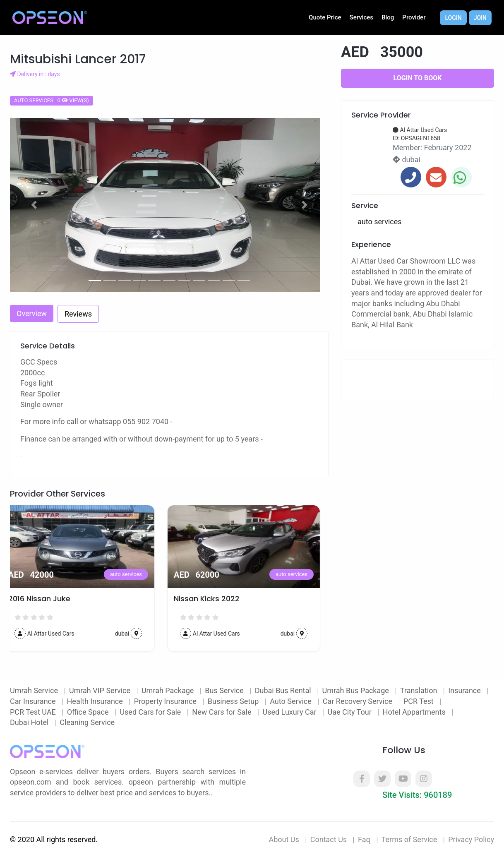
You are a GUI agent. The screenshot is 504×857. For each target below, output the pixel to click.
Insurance (465, 690)
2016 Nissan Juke (48, 599)
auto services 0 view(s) (52, 100)
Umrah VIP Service (101, 690)
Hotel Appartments (415, 712)
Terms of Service (409, 839)
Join (480, 18)
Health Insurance (96, 701)
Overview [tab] (32, 313)
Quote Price (325, 17)
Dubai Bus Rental (284, 690)
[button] (34, 205)
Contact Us (329, 839)
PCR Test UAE (34, 712)
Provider (414, 17)
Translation (420, 690)
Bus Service (225, 690)
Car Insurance (34, 701)
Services (361, 17)
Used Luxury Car (290, 712)
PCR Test (419, 701)
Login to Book (418, 78)
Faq (364, 839)
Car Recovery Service (359, 701)
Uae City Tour (350, 712)
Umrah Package (169, 690)
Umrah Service (35, 690)
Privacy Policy (471, 839)
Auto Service (292, 701)
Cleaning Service (87, 722)
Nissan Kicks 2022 (215, 599)
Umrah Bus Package (357, 690)
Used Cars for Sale (151, 712)
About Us (284, 839)
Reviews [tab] (78, 314)
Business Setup (234, 701)
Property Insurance (166, 701)
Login (453, 18)
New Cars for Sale (223, 712)
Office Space (89, 712)
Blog (388, 17)
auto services (134, 574)
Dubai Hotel (30, 722)
